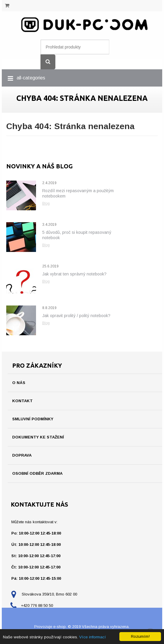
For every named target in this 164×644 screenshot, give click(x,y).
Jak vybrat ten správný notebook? (74, 274)
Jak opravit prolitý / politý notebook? (76, 316)
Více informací (93, 637)
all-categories (31, 78)
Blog (46, 203)
